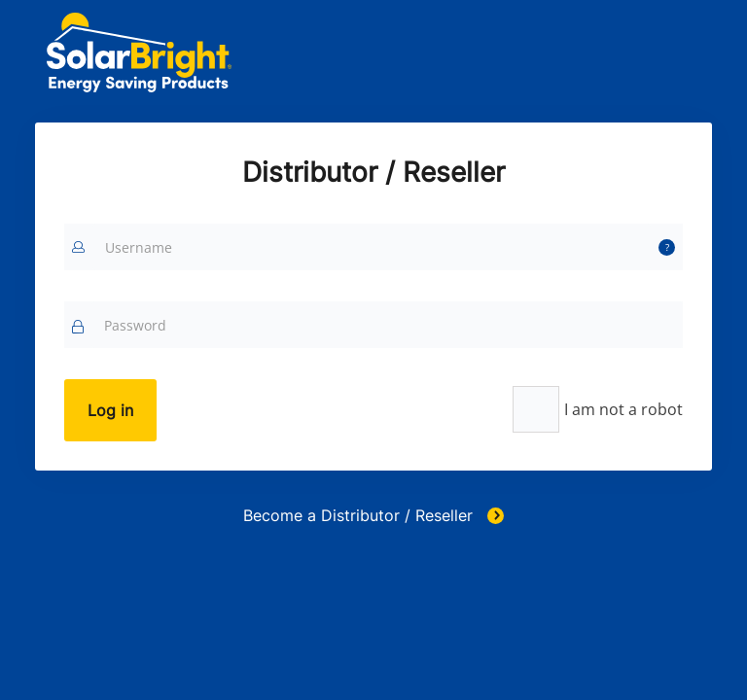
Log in (110, 410)
